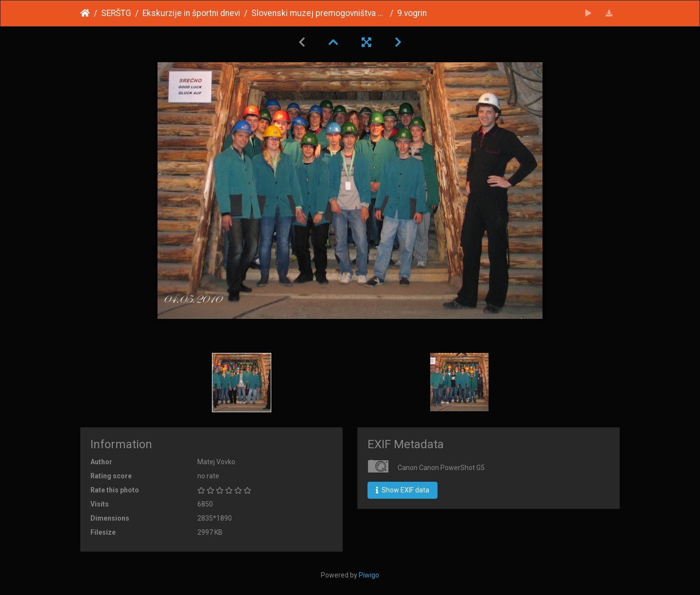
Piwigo (369, 575)
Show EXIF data (402, 490)
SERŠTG (116, 13)
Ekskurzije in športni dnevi (191, 13)
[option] (242, 383)
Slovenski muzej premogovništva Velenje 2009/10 (319, 13)
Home (85, 13)
